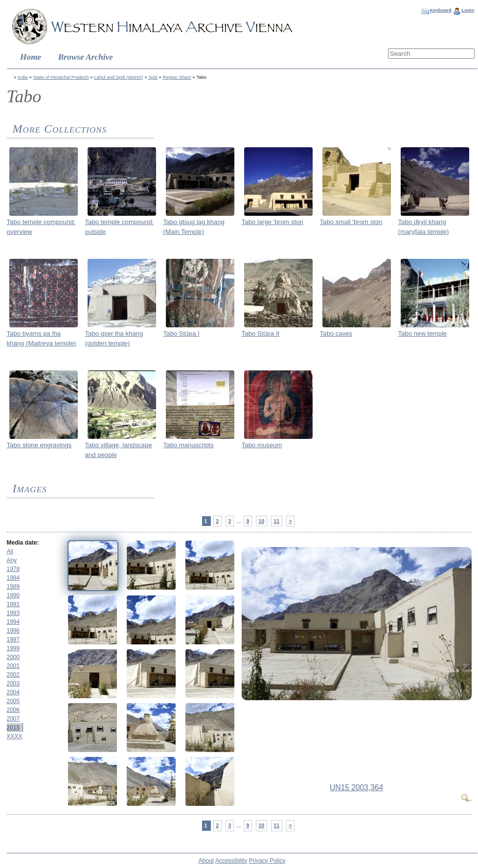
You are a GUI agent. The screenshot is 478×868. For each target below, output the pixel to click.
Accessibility (231, 861)
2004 (13, 692)
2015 (13, 728)
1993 (13, 613)
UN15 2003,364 (356, 788)
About (206, 861)
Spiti (153, 77)
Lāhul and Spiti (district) (118, 77)
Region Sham (177, 77)
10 (261, 521)
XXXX (15, 736)
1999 (13, 648)
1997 (13, 640)
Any (12, 560)
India (23, 77)
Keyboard (440, 10)
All (10, 551)
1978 (13, 569)
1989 (13, 587)
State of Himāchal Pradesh (61, 77)
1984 (13, 578)
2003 (13, 684)
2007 (13, 719)
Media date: (23, 543)
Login (468, 10)
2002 (13, 675)
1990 (13, 595)
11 (276, 521)
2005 (13, 701)
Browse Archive (86, 57)
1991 (13, 604)
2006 (13, 710)
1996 (13, 631)
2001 (13, 666)
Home (31, 57)
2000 (13, 657)
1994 (13, 622)
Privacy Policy (267, 861)
